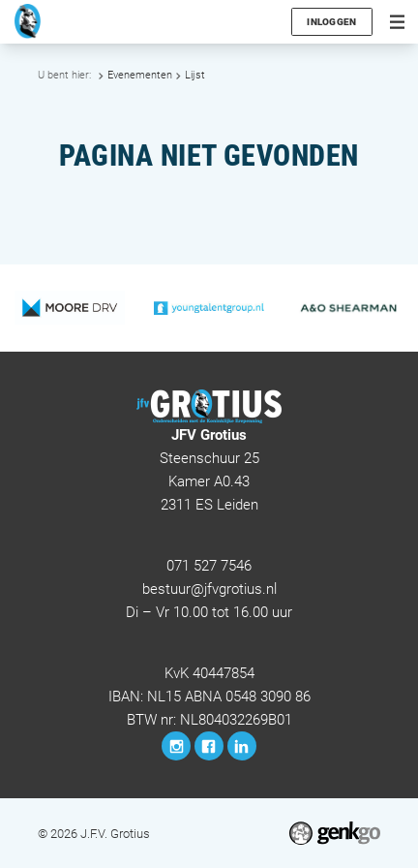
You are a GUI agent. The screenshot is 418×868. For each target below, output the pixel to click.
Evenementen (140, 75)
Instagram (176, 746)
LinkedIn (242, 746)
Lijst (195, 75)
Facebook (209, 746)
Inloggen (331, 22)
